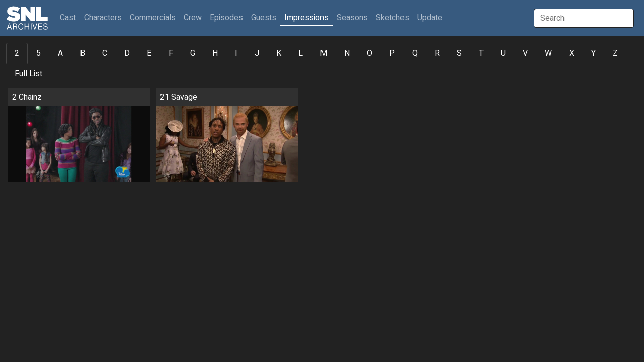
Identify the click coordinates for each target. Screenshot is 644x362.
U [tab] (503, 53)
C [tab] (105, 53)
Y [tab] (593, 53)
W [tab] (548, 53)
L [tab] (301, 53)
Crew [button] (193, 18)
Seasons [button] (352, 18)
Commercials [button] (153, 18)
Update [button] (430, 18)
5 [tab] (38, 53)
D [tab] (127, 53)
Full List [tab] (28, 74)
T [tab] (481, 53)
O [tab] (370, 53)
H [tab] (215, 53)
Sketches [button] (392, 18)
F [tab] (171, 53)
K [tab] (279, 53)
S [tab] (459, 53)
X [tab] (572, 53)
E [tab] (149, 53)
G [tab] (193, 53)
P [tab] (392, 53)
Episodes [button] (226, 18)
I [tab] (236, 53)
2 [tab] (17, 53)
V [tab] (525, 53)
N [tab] (347, 53)
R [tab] (437, 53)
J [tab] (257, 53)
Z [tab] (615, 53)
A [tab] (60, 53)
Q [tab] (415, 53)
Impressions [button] (306, 18)
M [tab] (324, 53)
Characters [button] (103, 18)
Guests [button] (264, 18)
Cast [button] (70, 17)
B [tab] (83, 53)
